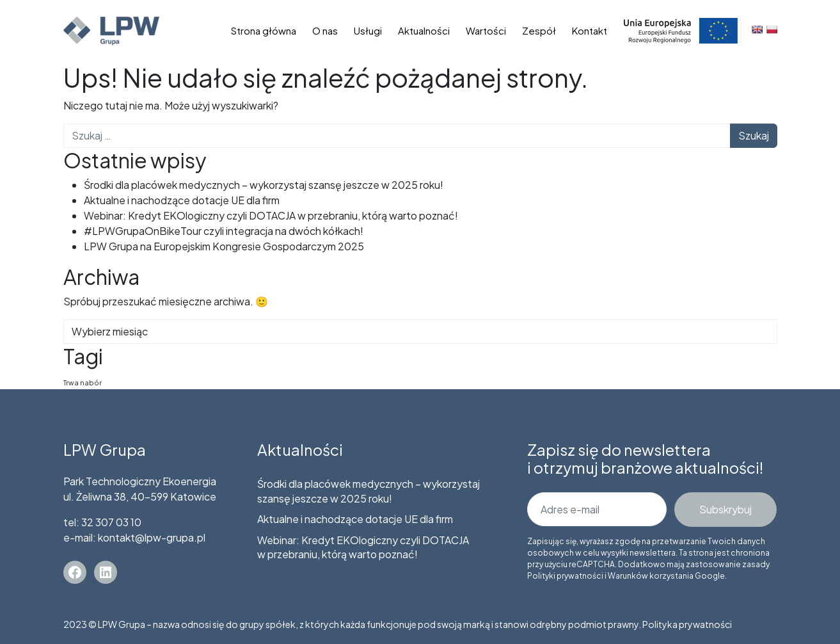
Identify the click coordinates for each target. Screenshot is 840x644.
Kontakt (590, 30)
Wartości (486, 30)
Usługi (368, 30)
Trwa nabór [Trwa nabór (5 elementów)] (83, 382)
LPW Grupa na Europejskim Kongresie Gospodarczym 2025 (224, 246)
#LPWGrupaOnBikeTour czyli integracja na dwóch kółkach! (224, 231)
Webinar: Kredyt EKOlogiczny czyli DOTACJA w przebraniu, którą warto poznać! (271, 215)
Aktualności (424, 30)
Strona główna (264, 30)
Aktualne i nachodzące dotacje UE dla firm (182, 200)
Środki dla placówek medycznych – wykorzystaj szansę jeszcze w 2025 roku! (264, 185)
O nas (325, 30)
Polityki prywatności (565, 576)
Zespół (539, 30)
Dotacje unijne (681, 30)
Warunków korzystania (651, 576)
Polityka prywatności (687, 624)
